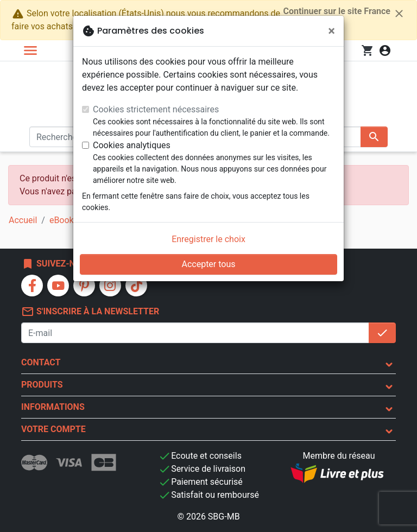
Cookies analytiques (132, 145)
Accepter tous (208, 264)
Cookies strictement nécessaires (156, 109)
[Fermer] (331, 31)
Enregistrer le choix (208, 239)
